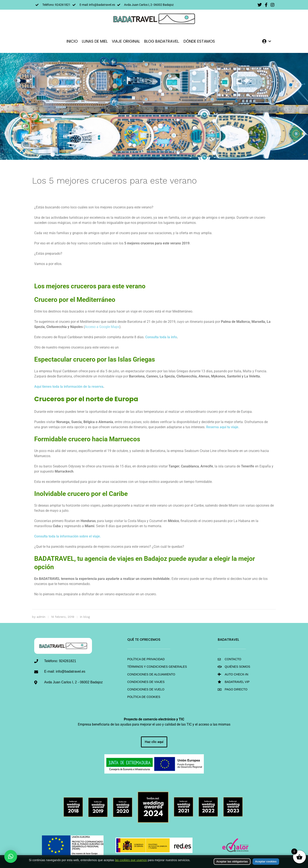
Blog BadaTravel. (162, 41)
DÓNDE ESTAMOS (199, 41)
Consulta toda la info (161, 337)
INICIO (72, 41)
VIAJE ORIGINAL (126, 41)
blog (87, 617)
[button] (11, 856)
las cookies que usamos (131, 860)
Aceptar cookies (266, 861)
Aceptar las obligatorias (232, 861)
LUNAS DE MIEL (95, 41)
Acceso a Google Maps (102, 327)
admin (41, 617)
